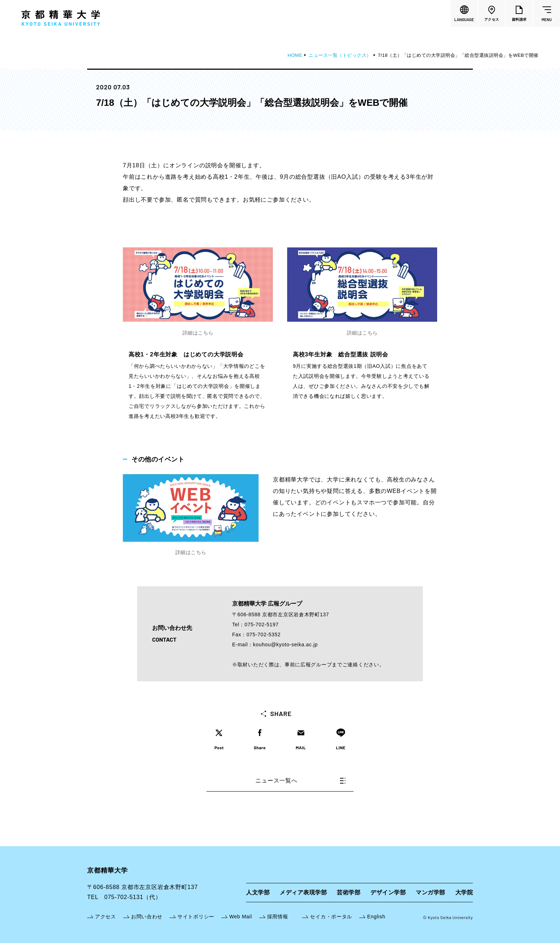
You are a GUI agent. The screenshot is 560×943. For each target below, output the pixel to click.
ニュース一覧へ (300, 781)
